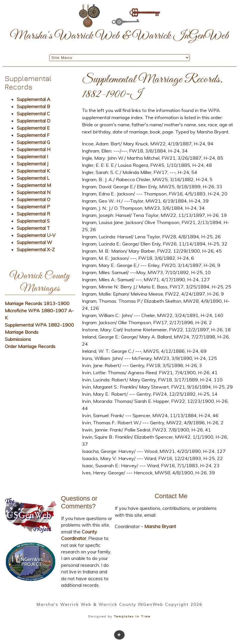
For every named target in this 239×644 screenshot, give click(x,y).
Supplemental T (33, 228)
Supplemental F (33, 135)
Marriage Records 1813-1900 (37, 303)
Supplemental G (33, 142)
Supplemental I (32, 156)
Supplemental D (34, 121)
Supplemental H (34, 149)
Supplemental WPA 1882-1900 (39, 325)
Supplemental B (33, 106)
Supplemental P (33, 207)
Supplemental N (34, 192)
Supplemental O (34, 199)
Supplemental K (33, 171)
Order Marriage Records (30, 346)
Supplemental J (32, 164)
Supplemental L (33, 178)
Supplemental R (33, 214)
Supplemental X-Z (36, 249)
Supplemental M (34, 185)
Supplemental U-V (36, 235)
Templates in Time (132, 616)
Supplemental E (33, 128)
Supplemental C (33, 114)
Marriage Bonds (22, 332)
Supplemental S (33, 221)
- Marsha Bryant (158, 526)
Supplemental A (34, 99)
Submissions (18, 339)
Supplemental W (34, 242)
